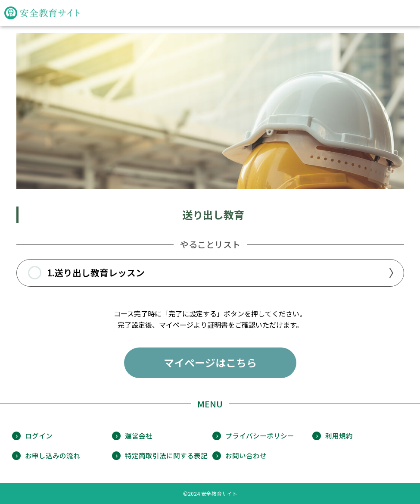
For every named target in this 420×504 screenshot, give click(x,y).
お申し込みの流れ (53, 455)
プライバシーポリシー (260, 435)
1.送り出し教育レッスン (86, 273)
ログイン (39, 435)
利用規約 (339, 435)
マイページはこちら (210, 362)
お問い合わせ (246, 455)
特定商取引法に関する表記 (166, 455)
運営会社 (139, 435)
